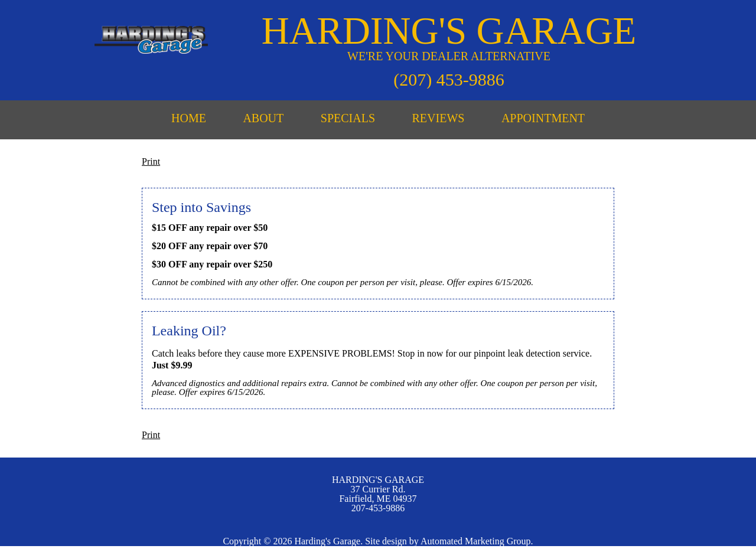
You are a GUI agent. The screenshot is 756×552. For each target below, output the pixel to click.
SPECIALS (348, 118)
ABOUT (263, 118)
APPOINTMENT (543, 118)
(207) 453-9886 (449, 79)
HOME (189, 118)
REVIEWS (439, 118)
